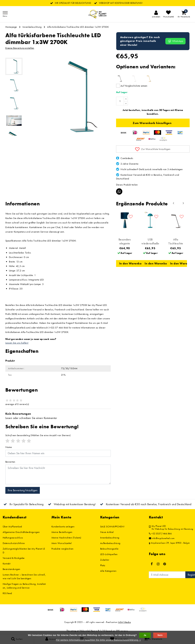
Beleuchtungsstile (109, 549)
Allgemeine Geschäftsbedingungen (21, 532)
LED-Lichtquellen (109, 554)
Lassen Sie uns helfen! (17, 343)
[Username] (58, 453)
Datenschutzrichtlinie (14, 543)
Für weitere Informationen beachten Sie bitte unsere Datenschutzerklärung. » (98, 640)
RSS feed (7, 593)
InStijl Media (124, 622)
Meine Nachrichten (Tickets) (66, 538)
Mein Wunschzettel (62, 543)
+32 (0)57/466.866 (160, 534)
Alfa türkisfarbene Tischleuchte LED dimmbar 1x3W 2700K (78, 27)
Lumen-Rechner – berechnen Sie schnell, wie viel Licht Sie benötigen (24, 576)
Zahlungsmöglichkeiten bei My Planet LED (24, 551)
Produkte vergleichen (62, 549)
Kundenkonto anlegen (63, 526)
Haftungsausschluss (13, 538)
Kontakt (7, 563)
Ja (145, 635)
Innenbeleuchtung (32, 27)
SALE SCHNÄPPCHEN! (112, 526)
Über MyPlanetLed (12, 526)
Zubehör (105, 560)
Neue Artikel (107, 532)
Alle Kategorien (108, 571)
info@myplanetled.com (162, 538)
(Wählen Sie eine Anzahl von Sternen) (38, 435)
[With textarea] (58, 474)
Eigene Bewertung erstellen (20, 48)
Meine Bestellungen (62, 532)
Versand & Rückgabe (14, 558)
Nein (160, 635)
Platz (103, 565)
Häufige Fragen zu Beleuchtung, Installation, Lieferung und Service (24, 586)
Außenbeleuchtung (110, 543)
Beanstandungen (12, 569)
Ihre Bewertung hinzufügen (23, 490)
